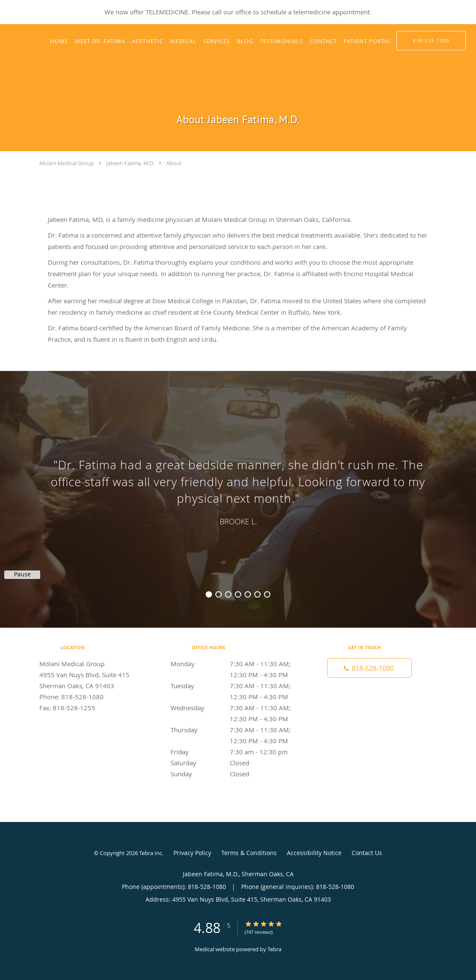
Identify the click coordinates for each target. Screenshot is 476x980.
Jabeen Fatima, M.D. (130, 163)
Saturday (236, 763)
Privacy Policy (192, 853)
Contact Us (367, 853)
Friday (236, 752)
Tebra (274, 949)
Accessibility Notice (314, 853)
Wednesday (236, 708)
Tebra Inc (151, 853)
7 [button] (267, 594)
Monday (236, 664)
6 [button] (257, 594)
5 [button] (248, 594)
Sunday (236, 774)
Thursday (236, 730)
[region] (238, 491)
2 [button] (219, 594)
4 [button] (238, 594)
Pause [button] (22, 574)
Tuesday (236, 686)
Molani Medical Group (67, 163)
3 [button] (228, 594)
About (174, 163)
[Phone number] (369, 668)
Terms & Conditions (249, 853)
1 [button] (209, 594)
